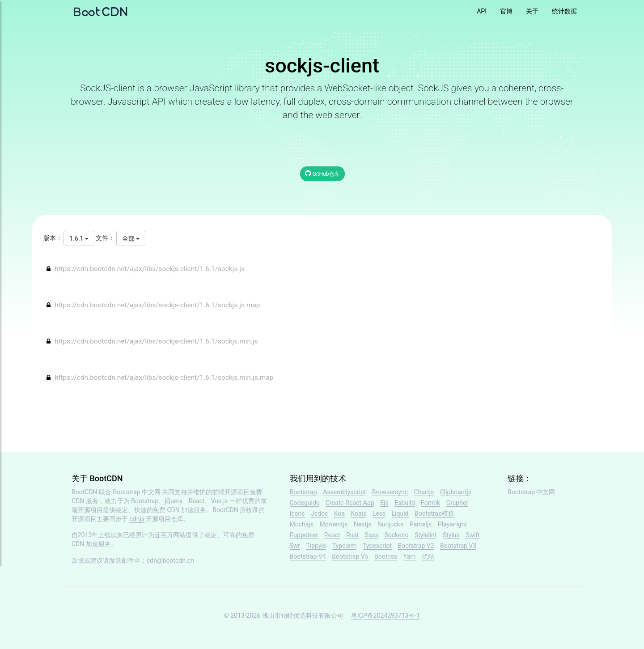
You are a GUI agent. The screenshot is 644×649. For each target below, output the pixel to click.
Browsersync (390, 492)
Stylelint (426, 535)
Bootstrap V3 (458, 546)
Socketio (396, 535)
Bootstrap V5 (350, 556)
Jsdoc (319, 513)
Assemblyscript (344, 492)
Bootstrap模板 (434, 513)
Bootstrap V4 (308, 556)
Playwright (452, 524)
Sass (372, 535)
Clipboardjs (456, 492)
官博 (506, 11)
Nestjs (363, 524)
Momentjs (333, 524)
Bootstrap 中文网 (137, 492)
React (332, 535)
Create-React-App (350, 503)
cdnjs (137, 519)
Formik (430, 503)
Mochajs (302, 524)
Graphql (457, 503)
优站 (428, 556)
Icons (297, 513)
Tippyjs (316, 546)
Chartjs (424, 492)
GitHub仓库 (322, 173)
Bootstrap (303, 492)
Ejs (384, 503)
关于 (532, 11)
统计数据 (564, 11)
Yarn (410, 556)
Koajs (358, 513)
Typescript (377, 546)
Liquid (400, 513)
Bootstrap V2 (416, 546)
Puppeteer (304, 535)
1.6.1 (79, 238)
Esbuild (405, 503)
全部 (131, 238)
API (482, 11)
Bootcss (386, 556)
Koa (339, 513)
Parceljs (421, 524)
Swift (473, 535)
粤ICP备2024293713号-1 (386, 615)
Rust (352, 535)
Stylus (451, 535)
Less (379, 513)
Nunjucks (390, 524)
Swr (295, 546)
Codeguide (305, 503)
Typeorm (345, 546)
